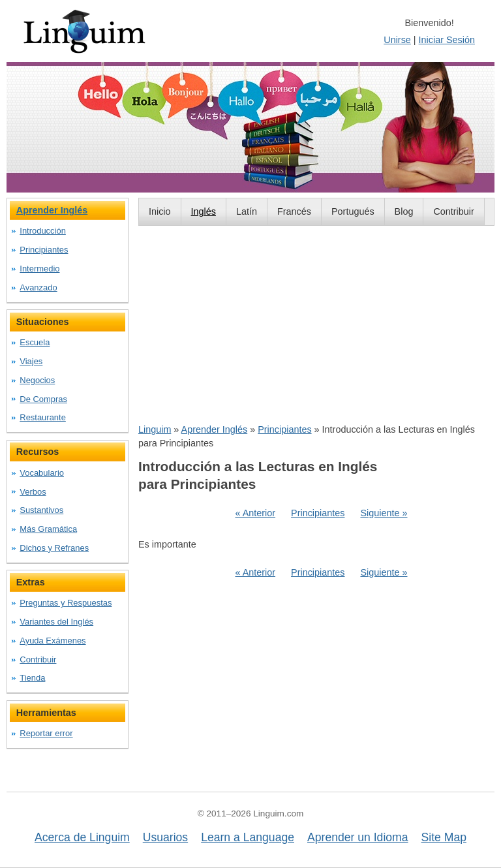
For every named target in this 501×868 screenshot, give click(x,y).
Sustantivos (41, 510)
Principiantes (284, 429)
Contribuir (453, 211)
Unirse (397, 40)
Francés (294, 211)
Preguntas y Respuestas (66, 603)
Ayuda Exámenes (53, 641)
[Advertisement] (316, 324)
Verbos (33, 492)
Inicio (160, 211)
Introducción (43, 231)
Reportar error (46, 733)
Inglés (204, 211)
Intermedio (39, 269)
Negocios (37, 380)
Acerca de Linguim (82, 837)
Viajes (31, 361)
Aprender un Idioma (358, 837)
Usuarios (165, 837)
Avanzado (38, 287)
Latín (247, 211)
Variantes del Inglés (56, 622)
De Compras (43, 399)
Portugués (353, 211)
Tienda (32, 678)
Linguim (155, 429)
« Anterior (255, 513)
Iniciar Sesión (447, 40)
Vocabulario (42, 473)
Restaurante (43, 417)
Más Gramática (48, 529)
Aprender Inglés (215, 429)
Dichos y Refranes (54, 548)
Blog (404, 211)
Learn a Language (248, 837)
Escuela (35, 342)
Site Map (444, 837)
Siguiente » (384, 513)
